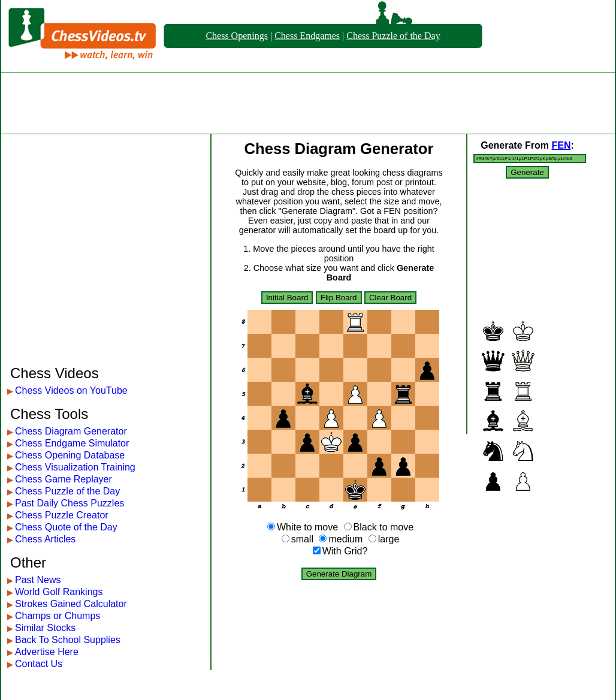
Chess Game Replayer (64, 479)
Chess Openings (237, 36)
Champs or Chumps (58, 616)
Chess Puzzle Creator (62, 515)
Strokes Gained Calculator (71, 604)
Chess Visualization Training (75, 467)
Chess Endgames (307, 36)
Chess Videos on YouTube (71, 390)
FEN (561, 145)
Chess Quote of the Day (66, 527)
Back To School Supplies (68, 640)
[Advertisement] (308, 103)
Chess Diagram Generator (71, 431)
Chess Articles (45, 539)
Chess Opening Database (70, 455)
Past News (38, 580)
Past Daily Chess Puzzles (70, 503)
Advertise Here (47, 652)
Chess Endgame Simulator (72, 443)
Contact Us (39, 664)
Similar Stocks (45, 628)
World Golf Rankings (59, 592)
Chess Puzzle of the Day (393, 36)
